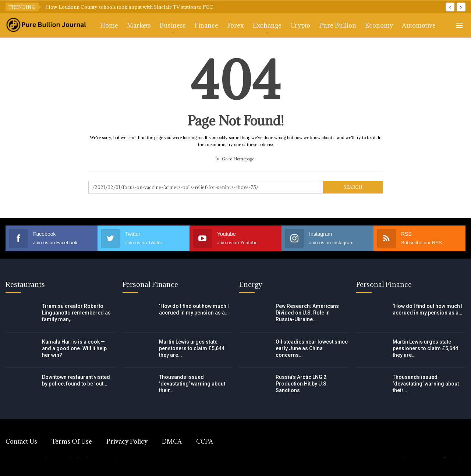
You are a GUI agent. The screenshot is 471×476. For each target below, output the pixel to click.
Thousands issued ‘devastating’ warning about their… (192, 384)
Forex (235, 25)
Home (109, 25)
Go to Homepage (235, 159)
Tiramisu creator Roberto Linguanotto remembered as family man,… (76, 313)
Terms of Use (72, 441)
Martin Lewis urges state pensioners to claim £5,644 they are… (192, 348)
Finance (206, 25)
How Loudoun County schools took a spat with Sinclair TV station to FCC (130, 7)
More (410, 25)
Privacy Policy (127, 441)
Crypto (300, 25)
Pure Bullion (338, 25)
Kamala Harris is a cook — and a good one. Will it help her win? (74, 348)
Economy (379, 25)
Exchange (267, 25)
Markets (139, 25)
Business (173, 25)
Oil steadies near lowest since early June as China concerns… (312, 348)
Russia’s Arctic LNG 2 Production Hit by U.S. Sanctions (302, 384)
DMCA (172, 441)
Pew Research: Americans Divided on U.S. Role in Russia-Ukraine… (307, 313)
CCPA (205, 441)
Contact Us (21, 441)
